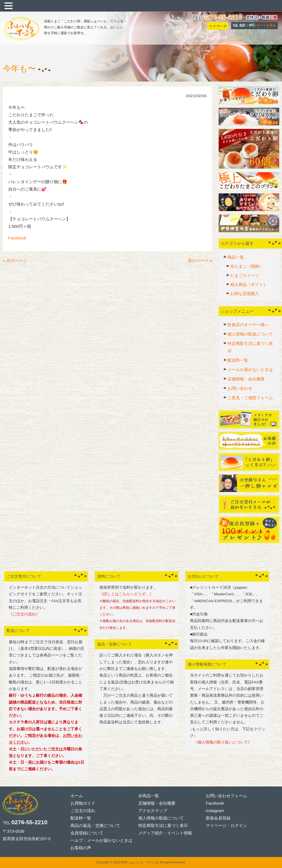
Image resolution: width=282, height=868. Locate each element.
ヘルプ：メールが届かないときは (101, 840)
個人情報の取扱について (250, 334)
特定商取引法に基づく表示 (250, 347)
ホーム (77, 796)
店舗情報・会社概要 (246, 379)
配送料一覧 (238, 360)
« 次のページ (15, 260)
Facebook (17, 238)
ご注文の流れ (83, 811)
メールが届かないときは (250, 370)
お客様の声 (81, 848)
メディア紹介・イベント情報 (165, 833)
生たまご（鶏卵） (247, 266)
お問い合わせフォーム (226, 796)
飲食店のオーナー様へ (248, 325)
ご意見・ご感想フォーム (250, 398)
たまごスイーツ (245, 275)
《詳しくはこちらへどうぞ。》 (126, 594)
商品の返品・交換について (95, 825)
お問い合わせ (240, 388)
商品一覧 (236, 257)
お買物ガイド (83, 803)
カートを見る (266, 25)
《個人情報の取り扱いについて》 (221, 742)
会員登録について (87, 833)
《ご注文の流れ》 (24, 614)
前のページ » (200, 260)
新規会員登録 (218, 818)
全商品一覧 (149, 796)
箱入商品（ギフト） (249, 284)
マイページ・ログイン (226, 825)
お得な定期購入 (245, 294)
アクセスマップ (153, 811)
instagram (215, 811)
